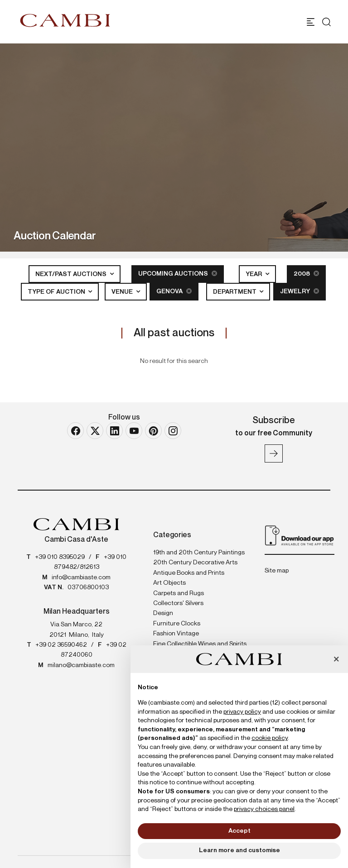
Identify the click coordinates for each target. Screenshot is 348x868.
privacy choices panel (264, 809)
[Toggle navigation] (311, 22)
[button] (336, 660)
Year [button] (254, 274)
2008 (306, 274)
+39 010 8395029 (60, 557)
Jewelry (300, 291)
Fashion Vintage (176, 634)
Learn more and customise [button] (239, 850)
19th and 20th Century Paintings (199, 553)
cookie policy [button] (270, 738)
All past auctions (174, 333)
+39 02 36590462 (61, 645)
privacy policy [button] (242, 712)
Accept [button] (239, 831)
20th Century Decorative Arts (195, 563)
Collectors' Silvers (178, 603)
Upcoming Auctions (178, 274)
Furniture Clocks (177, 624)
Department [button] (235, 292)
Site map (277, 571)
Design (163, 613)
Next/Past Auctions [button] (72, 274)
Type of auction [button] (57, 292)
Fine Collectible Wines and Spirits (200, 644)
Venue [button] (123, 292)
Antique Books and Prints (189, 573)
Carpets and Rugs (179, 593)
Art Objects (169, 583)
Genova (174, 291)
